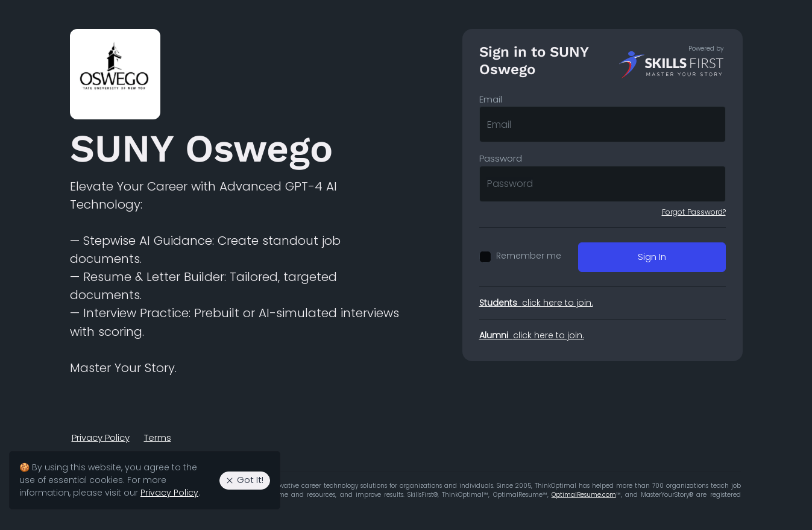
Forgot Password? (694, 212)
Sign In (652, 257)
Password (501, 158)
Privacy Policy (101, 437)
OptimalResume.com (584, 495)
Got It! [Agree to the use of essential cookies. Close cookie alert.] (244, 480)
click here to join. (536, 303)
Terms (158, 437)
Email (491, 99)
